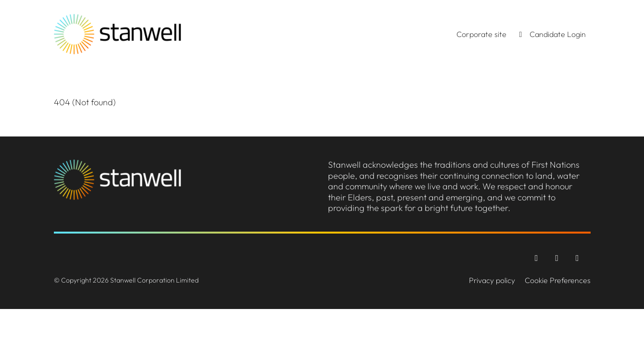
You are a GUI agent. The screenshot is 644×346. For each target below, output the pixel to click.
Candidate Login (551, 34)
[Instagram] (558, 258)
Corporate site (481, 34)
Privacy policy (492, 280)
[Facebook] (537, 258)
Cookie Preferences (558, 280)
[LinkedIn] (577, 258)
